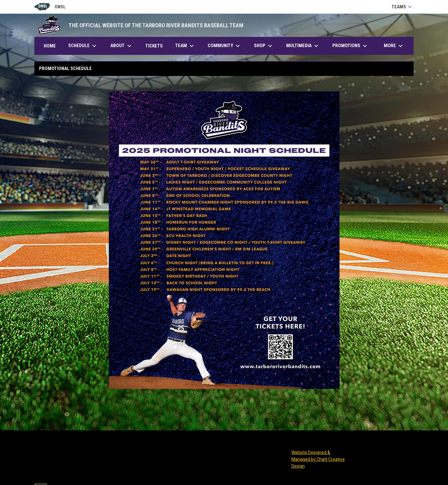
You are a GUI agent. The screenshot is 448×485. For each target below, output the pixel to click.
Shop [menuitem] (264, 46)
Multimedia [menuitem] (303, 46)
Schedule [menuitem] (83, 46)
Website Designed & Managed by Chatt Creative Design (318, 459)
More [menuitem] (394, 46)
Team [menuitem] (185, 46)
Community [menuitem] (225, 46)
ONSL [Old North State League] (50, 7)
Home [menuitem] (50, 46)
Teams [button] (403, 7)
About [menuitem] (122, 46)
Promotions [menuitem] (350, 46)
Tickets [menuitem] (156, 46)
